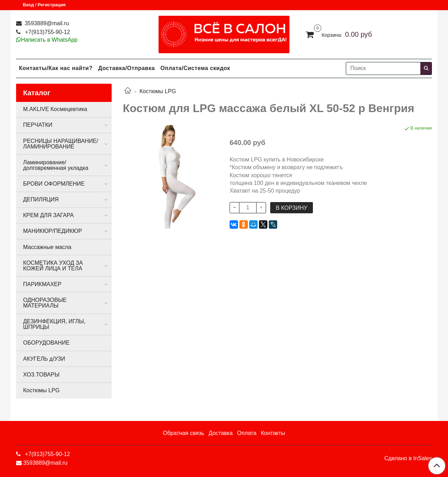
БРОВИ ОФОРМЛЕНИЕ (54, 184)
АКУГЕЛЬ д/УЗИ (44, 359)
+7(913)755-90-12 (47, 32)
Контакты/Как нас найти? (56, 68)
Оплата (247, 433)
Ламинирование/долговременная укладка (56, 165)
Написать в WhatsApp (49, 40)
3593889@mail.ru (46, 23)
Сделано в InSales (408, 458)
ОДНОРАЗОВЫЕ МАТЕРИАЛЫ (45, 303)
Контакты (273, 433)
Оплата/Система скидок (195, 68)
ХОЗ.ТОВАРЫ (41, 375)
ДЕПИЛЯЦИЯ (41, 199)
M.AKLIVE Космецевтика (55, 109)
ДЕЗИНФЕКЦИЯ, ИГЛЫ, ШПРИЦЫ (54, 324)
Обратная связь (183, 433)
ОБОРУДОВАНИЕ (46, 343)
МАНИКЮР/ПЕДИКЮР (52, 231)
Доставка (221, 433)
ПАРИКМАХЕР (42, 284)
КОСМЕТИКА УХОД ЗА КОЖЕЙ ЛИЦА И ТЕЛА (53, 266)
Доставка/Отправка (126, 68)
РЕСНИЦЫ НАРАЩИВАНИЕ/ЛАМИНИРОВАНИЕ (61, 144)
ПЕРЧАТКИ (38, 125)
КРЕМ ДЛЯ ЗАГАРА (48, 215)
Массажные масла (47, 247)
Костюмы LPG (157, 91)
